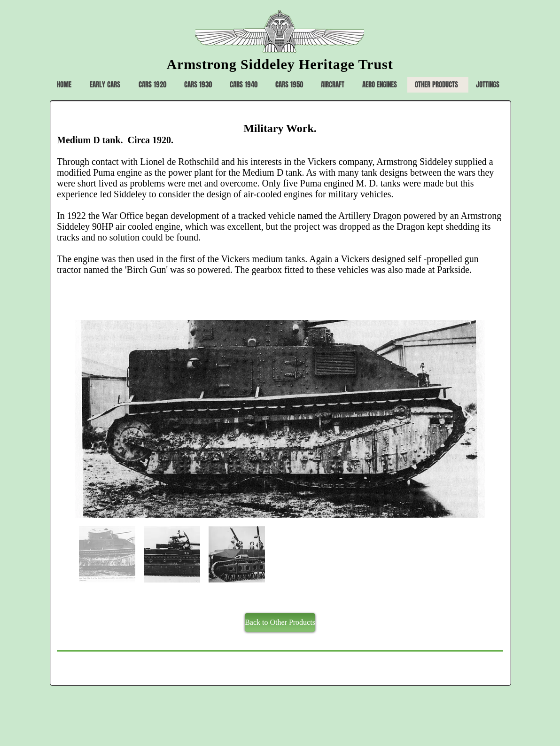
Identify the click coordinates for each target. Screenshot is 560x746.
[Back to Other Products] (280, 622)
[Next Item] (469, 419)
